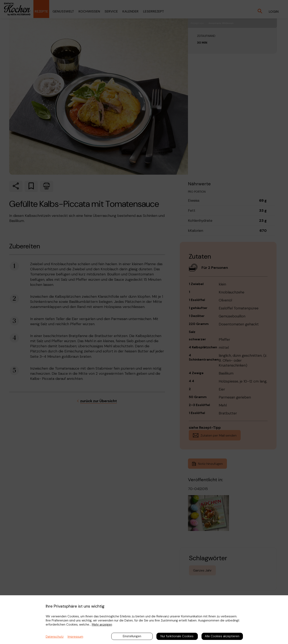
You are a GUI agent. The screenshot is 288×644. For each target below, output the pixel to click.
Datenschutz (55, 637)
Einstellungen (132, 636)
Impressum (75, 637)
